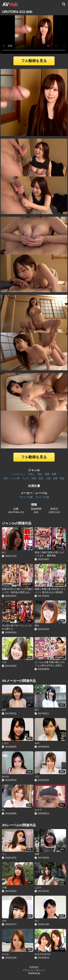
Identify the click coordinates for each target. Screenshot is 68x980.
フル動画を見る (34, 61)
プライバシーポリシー (34, 970)
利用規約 (34, 967)
